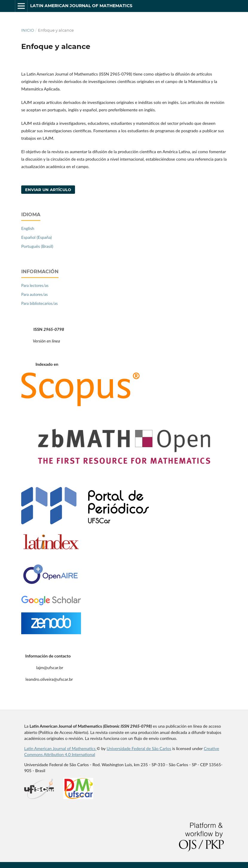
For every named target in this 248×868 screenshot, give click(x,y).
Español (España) (36, 237)
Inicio (28, 30)
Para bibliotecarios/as (39, 303)
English (28, 228)
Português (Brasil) (37, 246)
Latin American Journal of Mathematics (81, 6)
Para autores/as (35, 294)
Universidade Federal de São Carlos (139, 748)
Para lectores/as (35, 285)
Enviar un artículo (48, 190)
